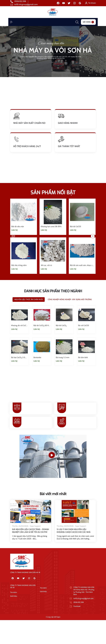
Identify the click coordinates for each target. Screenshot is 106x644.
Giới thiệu (14, 596)
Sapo (58, 617)
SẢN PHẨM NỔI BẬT (53, 193)
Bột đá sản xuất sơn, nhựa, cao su (82, 265)
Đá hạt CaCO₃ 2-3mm (19, 357)
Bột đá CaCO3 (75, 227)
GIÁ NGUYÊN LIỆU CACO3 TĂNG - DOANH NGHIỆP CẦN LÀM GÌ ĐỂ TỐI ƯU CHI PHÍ (30, 531)
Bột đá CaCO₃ (61, 326)
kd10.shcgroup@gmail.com (26, 4)
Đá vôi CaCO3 (84, 326)
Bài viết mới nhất (53, 494)
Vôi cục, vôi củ (46, 265)
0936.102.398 (20, 1)
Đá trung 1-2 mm (63, 357)
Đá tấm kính (83, 357)
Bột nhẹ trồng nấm (19, 265)
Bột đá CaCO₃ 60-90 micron (42, 326)
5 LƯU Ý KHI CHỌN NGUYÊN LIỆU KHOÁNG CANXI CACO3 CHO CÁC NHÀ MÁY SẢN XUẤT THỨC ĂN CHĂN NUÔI (74, 532)
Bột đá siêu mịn (18, 227)
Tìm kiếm (14, 592)
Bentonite (37, 357)
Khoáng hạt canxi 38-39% (51, 227)
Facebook (77, 606)
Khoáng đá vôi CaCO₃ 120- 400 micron (19, 326)
